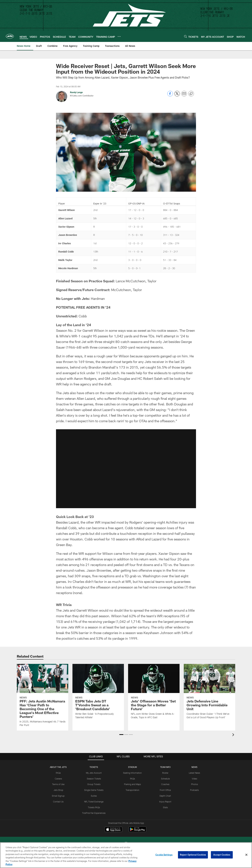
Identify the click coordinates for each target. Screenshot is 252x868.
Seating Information (132, 773)
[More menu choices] (119, 36)
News (194, 767)
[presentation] (234, 735)
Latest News (194, 773)
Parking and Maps (132, 784)
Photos (195, 784)
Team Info (165, 767)
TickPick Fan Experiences (94, 813)
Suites (94, 796)
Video (195, 779)
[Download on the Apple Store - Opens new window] (113, 830)
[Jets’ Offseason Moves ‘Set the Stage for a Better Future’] (154, 694)
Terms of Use (58, 784)
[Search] (185, 36)
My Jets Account (94, 773)
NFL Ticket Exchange (94, 802)
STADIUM (132, 767)
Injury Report (165, 802)
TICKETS (94, 767)
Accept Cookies (222, 855)
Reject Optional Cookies (193, 855)
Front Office (165, 790)
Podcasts (194, 790)
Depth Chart (165, 796)
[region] (126, 855)
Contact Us (58, 802)
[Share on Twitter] (177, 95)
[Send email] (184, 95)
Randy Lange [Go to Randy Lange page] (76, 92)
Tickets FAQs (94, 807)
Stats (165, 807)
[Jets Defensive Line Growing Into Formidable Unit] (209, 694)
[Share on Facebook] (170, 95)
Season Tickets (94, 779)
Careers (58, 779)
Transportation (132, 790)
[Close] (246, 855)
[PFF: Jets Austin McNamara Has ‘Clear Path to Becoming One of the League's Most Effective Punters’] (43, 697)
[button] (121, 735)
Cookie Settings (164, 855)
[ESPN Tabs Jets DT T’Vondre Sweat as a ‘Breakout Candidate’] (98, 694)
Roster (165, 773)
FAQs (58, 773)
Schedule (165, 779)
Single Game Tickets (94, 790)
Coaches (165, 784)
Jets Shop (58, 790)
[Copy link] (191, 94)
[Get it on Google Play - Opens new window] (137, 831)
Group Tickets (94, 784)
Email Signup (58, 796)
